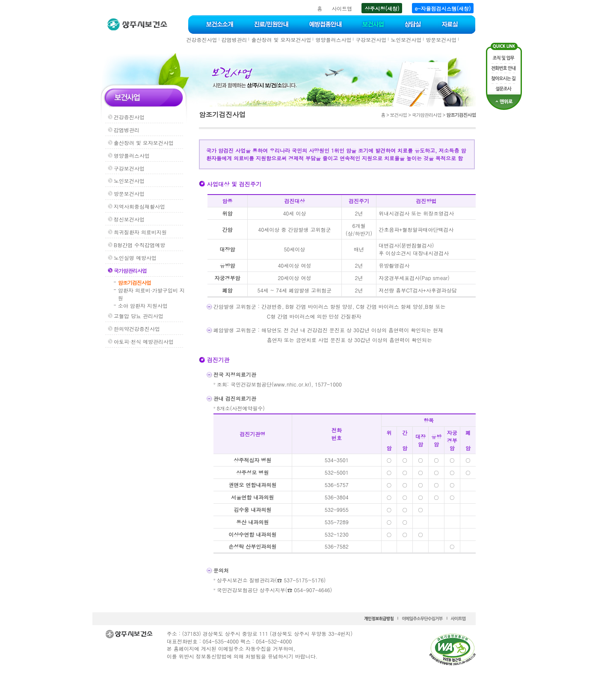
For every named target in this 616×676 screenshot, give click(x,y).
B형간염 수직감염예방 (139, 245)
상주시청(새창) (382, 8)
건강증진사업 (202, 40)
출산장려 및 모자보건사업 (281, 40)
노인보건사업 (406, 40)
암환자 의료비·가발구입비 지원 (151, 294)
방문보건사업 (441, 40)
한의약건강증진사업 (137, 329)
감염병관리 (234, 40)
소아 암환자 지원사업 (143, 306)
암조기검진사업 (135, 282)
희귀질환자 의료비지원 (140, 232)
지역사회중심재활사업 (139, 206)
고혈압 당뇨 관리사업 (139, 316)
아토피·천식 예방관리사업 (144, 341)
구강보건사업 (371, 40)
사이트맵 (342, 8)
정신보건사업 (129, 219)
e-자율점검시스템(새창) (443, 8)
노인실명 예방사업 (135, 258)
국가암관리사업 (130, 270)
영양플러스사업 (333, 40)
